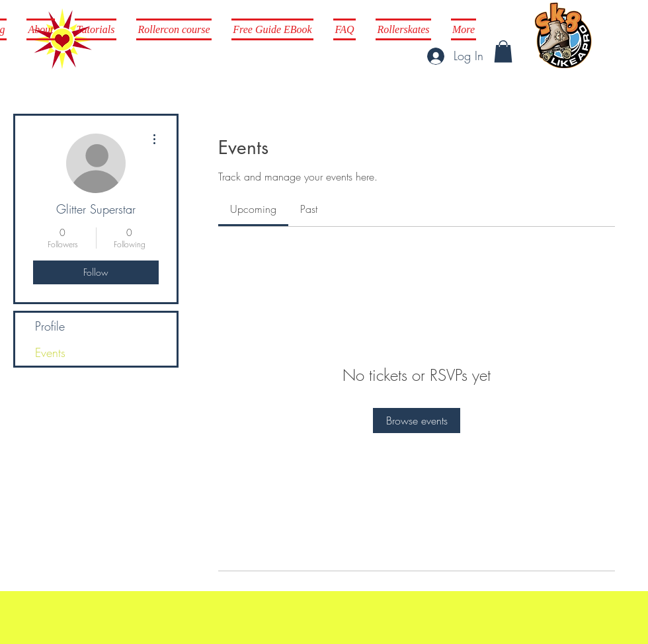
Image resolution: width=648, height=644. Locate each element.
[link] (253, 209)
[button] (503, 51)
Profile (50, 326)
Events (50, 352)
